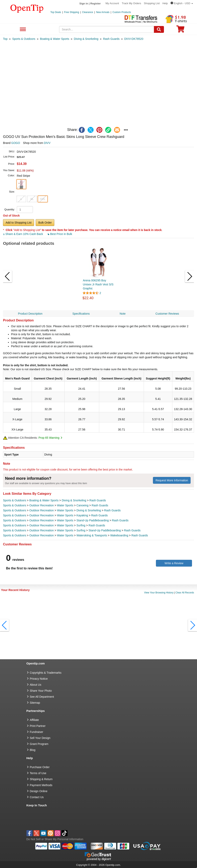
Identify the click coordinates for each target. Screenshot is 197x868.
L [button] (21, 199)
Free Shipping (72, 12)
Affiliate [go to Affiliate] (34, 720)
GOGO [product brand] (16, 143)
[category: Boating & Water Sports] (55, 39)
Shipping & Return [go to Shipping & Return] (41, 779)
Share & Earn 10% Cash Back (23, 234)
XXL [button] (43, 199)
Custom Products (122, 12)
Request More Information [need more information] (172, 480)
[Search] (159, 29)
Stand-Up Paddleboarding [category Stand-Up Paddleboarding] (92, 520)
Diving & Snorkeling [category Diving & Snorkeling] (74, 500)
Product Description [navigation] (30, 314)
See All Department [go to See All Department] (42, 697)
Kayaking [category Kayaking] (82, 515)
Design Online (39, 791)
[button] (182, 3)
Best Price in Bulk (60, 234)
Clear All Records (185, 593)
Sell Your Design (40, 738)
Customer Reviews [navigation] (167, 314)
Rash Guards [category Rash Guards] (98, 500)
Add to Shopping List (19, 223)
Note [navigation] (123, 314)
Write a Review (174, 563)
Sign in (84, 4)
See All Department (22, 30)
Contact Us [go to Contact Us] (37, 797)
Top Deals (56, 12)
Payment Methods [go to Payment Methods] (41, 785)
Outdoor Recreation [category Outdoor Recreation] (41, 505)
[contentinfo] (27, 8)
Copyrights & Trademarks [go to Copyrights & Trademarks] (46, 673)
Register (96, 4)
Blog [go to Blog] (33, 750)
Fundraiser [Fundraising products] (37, 732)
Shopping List (152, 3)
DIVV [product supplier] (47, 143)
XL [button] (32, 199)
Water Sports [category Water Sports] (65, 505)
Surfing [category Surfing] (81, 525)
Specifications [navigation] (81, 314)
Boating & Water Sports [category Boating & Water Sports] (44, 500)
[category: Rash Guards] (111, 39)
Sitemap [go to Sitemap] (35, 703)
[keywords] (107, 29)
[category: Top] (5, 39)
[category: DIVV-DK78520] (134, 39)
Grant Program (39, 744)
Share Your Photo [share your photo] (41, 691)
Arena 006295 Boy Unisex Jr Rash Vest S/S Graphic (98, 284)
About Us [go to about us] (36, 685)
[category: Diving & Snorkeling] (86, 39)
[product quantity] (25, 210)
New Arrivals (103, 12)
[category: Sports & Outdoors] (24, 39)
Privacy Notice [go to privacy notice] (39, 679)
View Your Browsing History (159, 593)
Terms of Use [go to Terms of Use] (38, 773)
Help (165, 3)
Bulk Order (45, 223)
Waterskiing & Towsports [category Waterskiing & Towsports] (92, 535)
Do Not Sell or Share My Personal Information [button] (55, 839)
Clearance (88, 12)
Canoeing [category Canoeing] (82, 505)
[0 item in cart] (180, 30)
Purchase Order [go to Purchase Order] (40, 767)
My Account (112, 3)
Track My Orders (131, 3)
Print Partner (38, 726)
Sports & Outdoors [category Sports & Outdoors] (15, 500)
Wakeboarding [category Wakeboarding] (119, 535)
